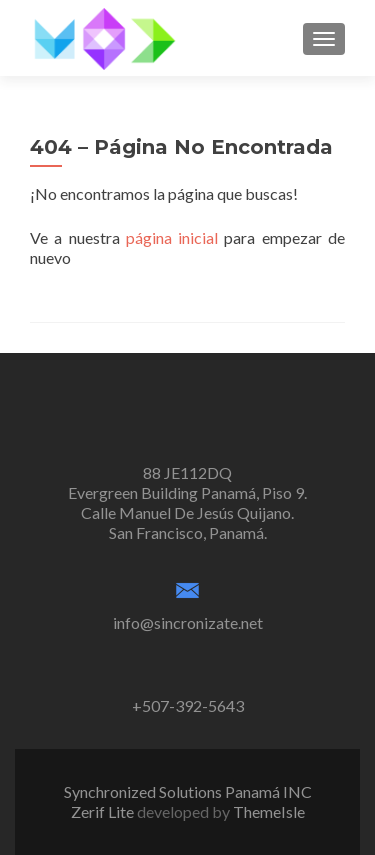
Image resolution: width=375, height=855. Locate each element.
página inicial (172, 237)
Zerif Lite (104, 811)
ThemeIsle (269, 811)
